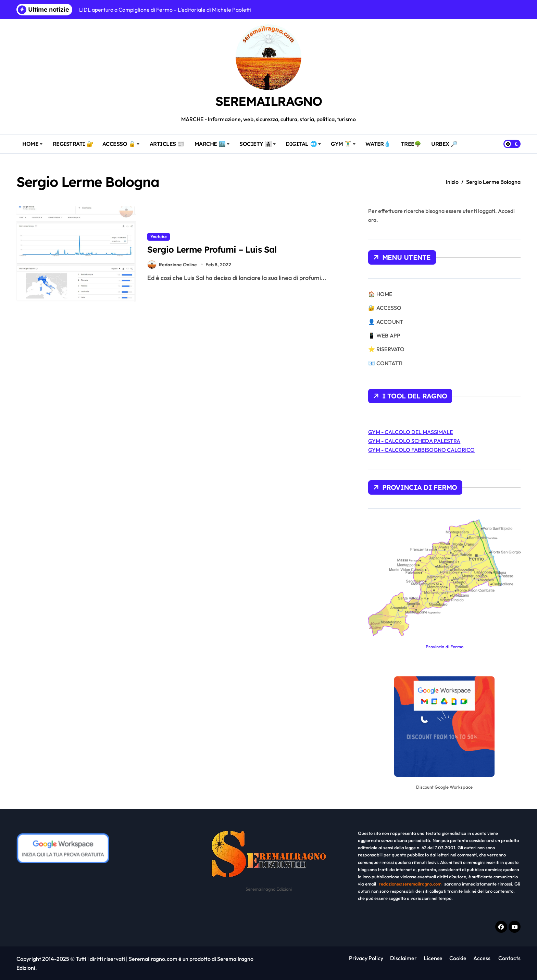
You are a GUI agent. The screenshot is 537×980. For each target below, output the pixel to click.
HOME (34, 141)
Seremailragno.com (153, 959)
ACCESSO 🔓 (123, 141)
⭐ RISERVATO (386, 349)
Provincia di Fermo (445, 647)
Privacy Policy (366, 958)
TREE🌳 (412, 141)
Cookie (458, 958)
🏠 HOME (380, 294)
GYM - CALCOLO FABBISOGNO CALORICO (421, 450)
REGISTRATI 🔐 (74, 141)
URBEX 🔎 (446, 141)
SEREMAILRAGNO (268, 101)
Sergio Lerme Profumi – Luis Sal (216, 249)
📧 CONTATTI (385, 363)
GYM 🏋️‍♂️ (345, 141)
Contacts (509, 958)
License (433, 958)
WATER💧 (379, 141)
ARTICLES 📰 (168, 141)
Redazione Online (172, 265)
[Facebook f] (501, 927)
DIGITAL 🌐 (305, 141)
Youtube (159, 236)
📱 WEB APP (384, 335)
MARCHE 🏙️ (213, 141)
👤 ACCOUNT (386, 322)
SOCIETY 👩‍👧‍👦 (257, 144)
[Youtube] (515, 927)
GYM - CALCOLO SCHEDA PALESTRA (414, 441)
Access (482, 958)
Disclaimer (403, 958)
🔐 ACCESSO (385, 308)
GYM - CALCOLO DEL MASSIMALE (410, 432)
